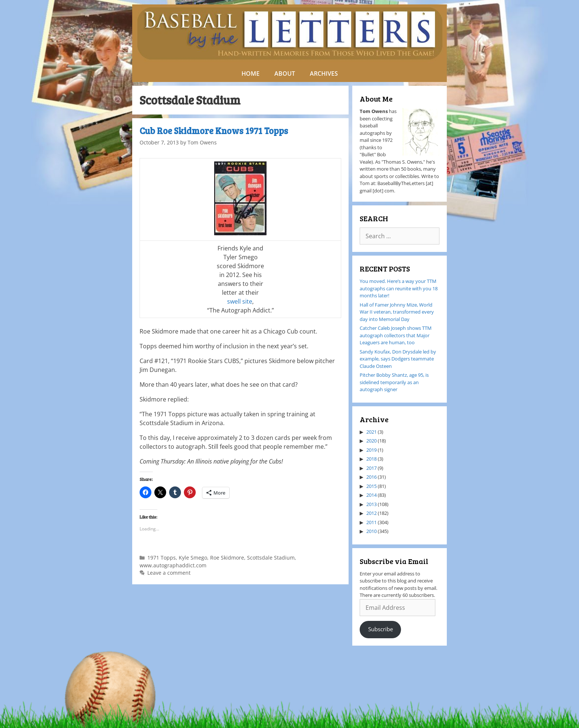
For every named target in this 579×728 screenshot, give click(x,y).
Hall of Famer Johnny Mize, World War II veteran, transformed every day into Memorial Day (397, 312)
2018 (371, 459)
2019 (371, 450)
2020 (371, 441)
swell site (240, 301)
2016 (371, 477)
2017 (371, 468)
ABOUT (285, 74)
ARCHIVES (324, 74)
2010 (371, 531)
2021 (371, 432)
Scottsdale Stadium (271, 558)
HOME (251, 74)
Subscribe (381, 629)
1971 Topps (162, 558)
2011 (371, 522)
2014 (371, 495)
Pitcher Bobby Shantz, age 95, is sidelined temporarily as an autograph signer (394, 382)
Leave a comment (169, 573)
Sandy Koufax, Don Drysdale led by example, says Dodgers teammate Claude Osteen (398, 359)
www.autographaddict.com (173, 565)
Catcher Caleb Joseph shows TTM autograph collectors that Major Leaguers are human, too (396, 335)
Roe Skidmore (227, 558)
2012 (371, 513)
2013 (371, 504)
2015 (371, 486)
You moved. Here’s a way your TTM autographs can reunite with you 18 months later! (399, 288)
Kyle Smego (193, 558)
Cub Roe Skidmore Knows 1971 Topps (214, 131)
